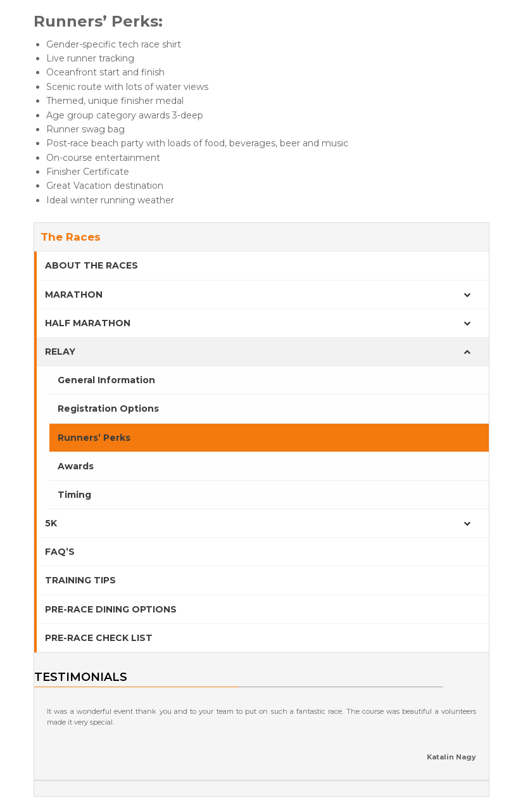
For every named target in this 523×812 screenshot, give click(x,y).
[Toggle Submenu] (467, 295)
